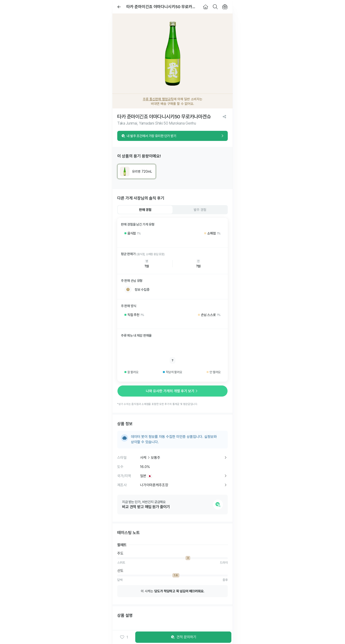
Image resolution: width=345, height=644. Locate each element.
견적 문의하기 (183, 637)
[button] (124, 637)
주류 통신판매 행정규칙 (158, 99)
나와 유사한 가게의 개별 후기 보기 (172, 391)
